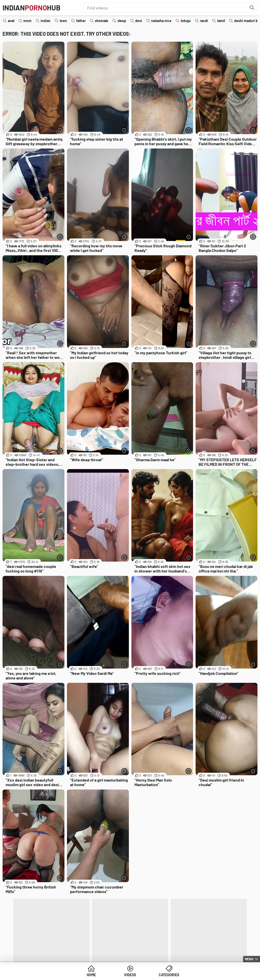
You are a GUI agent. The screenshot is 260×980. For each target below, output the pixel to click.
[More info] (60, 130)
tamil (221, 21)
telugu (186, 21)
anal (11, 21)
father (81, 21)
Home (91, 975)
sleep (122, 21)
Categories (169, 975)
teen (63, 21)
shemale (102, 21)
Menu (249, 959)
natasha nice (161, 21)
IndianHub (31, 8)
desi (139, 21)
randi (204, 21)
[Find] (252, 8)
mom (27, 21)
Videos (130, 975)
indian (46, 21)
